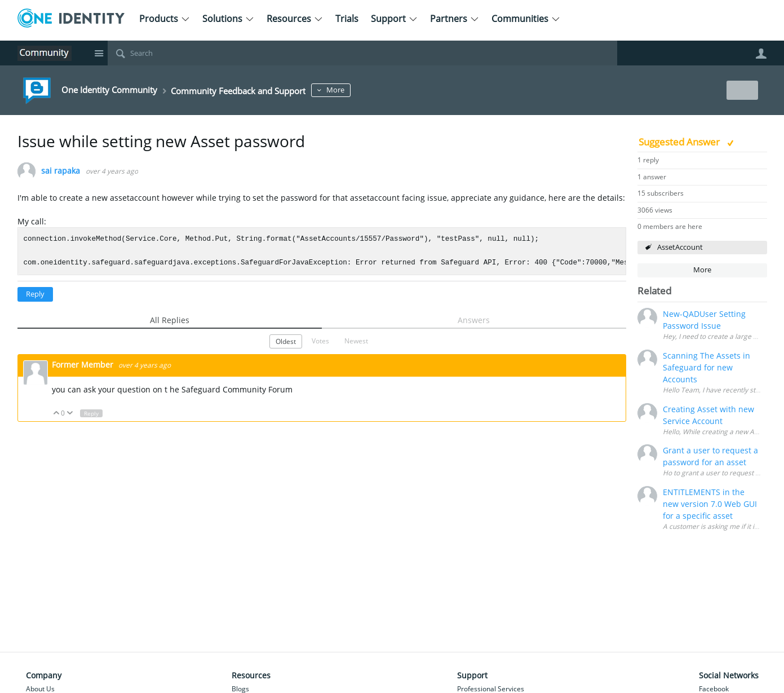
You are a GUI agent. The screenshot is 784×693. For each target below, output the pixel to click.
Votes (320, 341)
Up (57, 414)
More (386, 90)
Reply (35, 294)
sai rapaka (61, 171)
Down (70, 414)
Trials (347, 19)
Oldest (286, 341)
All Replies (170, 320)
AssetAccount (680, 247)
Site (99, 53)
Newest (356, 341)
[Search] (362, 53)
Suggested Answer (680, 142)
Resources (295, 19)
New (741, 90)
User (761, 54)
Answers (474, 320)
